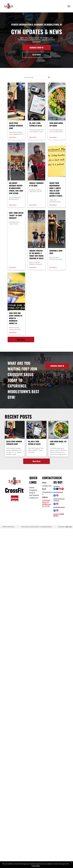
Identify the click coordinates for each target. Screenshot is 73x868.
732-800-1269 (47, 486)
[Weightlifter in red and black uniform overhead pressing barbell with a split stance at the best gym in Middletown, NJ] (16, 101)
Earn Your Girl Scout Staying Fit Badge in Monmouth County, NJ (16, 318)
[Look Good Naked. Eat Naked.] (57, 101)
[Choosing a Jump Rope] (57, 229)
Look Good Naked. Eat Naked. (56, 124)
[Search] (36, 77)
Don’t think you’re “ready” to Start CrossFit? (16, 215)
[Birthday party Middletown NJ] (16, 161)
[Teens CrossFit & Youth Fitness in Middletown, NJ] (37, 229)
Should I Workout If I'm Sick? (36, 184)
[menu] (69, 6)
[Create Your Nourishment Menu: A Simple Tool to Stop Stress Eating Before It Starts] (57, 161)
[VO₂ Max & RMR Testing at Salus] (37, 101)
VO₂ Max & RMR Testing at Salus (36, 124)
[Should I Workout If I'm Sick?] (37, 161)
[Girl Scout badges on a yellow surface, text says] (16, 292)
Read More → (14, 137)
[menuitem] (36, 488)
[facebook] (55, 489)
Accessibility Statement (46, 527)
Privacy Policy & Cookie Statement (30, 527)
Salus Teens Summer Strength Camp (16, 126)
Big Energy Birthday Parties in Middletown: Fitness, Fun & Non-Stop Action (16, 188)
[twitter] (57, 489)
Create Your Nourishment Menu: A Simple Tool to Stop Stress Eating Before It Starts (56, 189)
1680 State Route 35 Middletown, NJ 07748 (47, 503)
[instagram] (60, 489)
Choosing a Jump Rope (56, 252)
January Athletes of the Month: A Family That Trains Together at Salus (36, 255)
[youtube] (63, 489)
